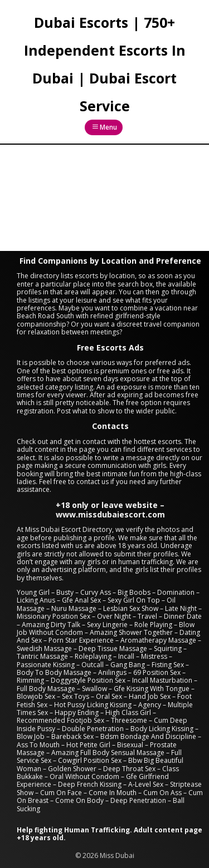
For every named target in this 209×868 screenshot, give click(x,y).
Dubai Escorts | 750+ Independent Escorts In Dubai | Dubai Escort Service (105, 64)
